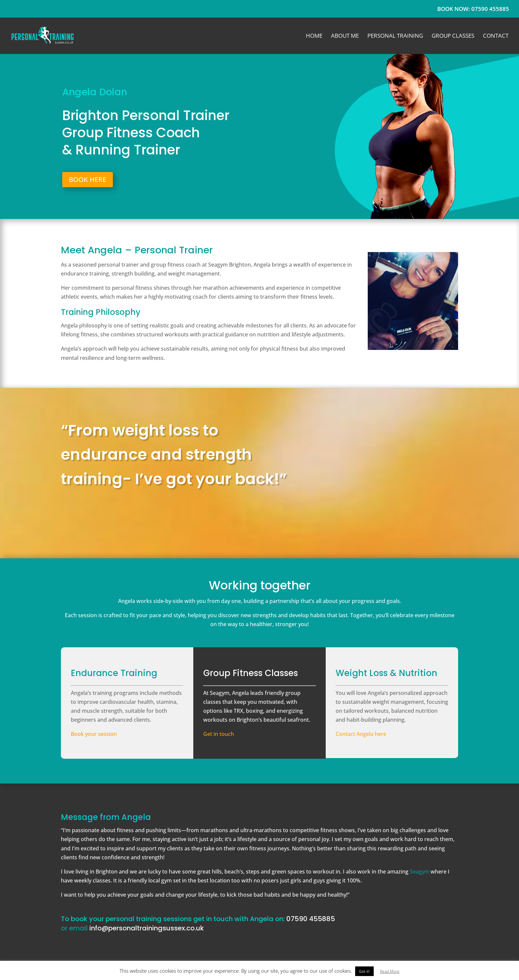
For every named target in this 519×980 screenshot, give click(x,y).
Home (314, 36)
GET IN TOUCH (285, 528)
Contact (496, 36)
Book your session (94, 734)
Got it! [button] (364, 971)
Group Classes (453, 36)
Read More (390, 971)
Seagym (420, 872)
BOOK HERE (88, 179)
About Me (345, 36)
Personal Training (395, 36)
